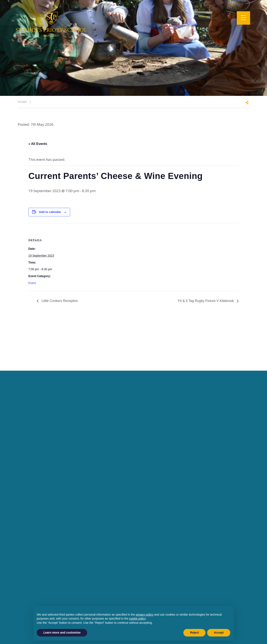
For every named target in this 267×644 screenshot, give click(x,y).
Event (32, 283)
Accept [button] (219, 633)
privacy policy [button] (145, 615)
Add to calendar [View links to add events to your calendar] (50, 212)
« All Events (38, 144)
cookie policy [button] (137, 619)
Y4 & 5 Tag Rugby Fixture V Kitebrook (206, 301)
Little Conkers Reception (59, 301)
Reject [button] (194, 633)
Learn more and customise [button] (62, 633)
